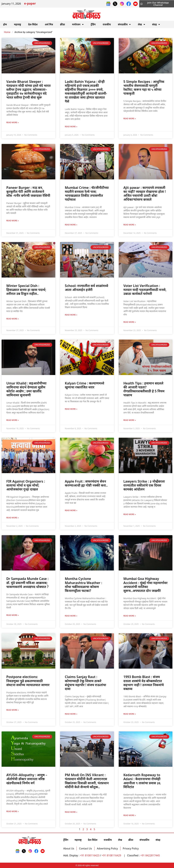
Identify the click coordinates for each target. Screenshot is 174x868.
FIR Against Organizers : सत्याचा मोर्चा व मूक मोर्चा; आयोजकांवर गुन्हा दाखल (26, 485)
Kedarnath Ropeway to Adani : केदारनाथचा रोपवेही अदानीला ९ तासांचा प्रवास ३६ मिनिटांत (142, 781)
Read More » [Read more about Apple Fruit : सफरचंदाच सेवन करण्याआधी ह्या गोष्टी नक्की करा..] (71, 510)
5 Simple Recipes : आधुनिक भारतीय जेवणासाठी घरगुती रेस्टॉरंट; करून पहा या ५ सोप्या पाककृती (144, 88)
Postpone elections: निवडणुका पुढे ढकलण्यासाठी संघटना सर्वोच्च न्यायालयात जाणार (28, 681)
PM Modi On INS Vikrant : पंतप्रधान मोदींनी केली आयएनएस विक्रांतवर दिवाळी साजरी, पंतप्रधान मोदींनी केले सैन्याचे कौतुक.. (87, 781)
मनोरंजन (78, 24)
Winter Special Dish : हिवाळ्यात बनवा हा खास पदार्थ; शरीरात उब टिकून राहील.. (26, 290)
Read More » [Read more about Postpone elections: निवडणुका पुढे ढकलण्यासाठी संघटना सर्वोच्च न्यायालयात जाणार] (12, 710)
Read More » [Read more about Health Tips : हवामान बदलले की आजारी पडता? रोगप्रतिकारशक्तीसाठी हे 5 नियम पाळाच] (130, 420)
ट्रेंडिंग (93, 24)
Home (7, 32)
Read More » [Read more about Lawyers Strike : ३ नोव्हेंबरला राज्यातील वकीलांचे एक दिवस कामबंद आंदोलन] (130, 514)
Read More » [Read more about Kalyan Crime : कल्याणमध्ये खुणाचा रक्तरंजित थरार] (71, 409)
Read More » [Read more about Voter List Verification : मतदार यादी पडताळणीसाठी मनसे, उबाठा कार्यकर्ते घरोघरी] (130, 322)
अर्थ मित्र (49, 24)
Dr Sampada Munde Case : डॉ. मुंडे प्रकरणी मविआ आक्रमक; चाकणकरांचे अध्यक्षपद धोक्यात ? (27, 583)
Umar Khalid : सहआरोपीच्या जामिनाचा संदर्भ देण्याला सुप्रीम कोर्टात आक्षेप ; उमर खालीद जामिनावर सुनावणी (26, 389)
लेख (141, 24)
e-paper (30, 4)
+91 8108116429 (112, 855)
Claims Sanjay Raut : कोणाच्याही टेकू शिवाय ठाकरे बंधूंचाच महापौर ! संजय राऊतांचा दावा (85, 683)
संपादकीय (124, 24)
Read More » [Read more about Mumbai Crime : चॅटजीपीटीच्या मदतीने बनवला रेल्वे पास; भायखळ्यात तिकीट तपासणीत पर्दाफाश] (71, 225)
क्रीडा (63, 24)
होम (5, 24)
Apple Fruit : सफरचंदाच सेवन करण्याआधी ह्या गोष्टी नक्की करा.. (86, 483)
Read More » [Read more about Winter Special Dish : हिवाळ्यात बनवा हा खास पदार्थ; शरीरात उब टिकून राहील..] (12, 319)
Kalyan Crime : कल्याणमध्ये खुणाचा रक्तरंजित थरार (84, 385)
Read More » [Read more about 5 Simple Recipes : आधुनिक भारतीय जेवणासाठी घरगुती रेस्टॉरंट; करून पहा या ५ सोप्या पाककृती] (130, 119)
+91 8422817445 (150, 855)
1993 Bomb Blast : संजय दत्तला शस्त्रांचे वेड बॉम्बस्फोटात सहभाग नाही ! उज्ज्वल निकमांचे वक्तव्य (144, 683)
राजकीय (107, 24)
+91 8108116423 (90, 855)
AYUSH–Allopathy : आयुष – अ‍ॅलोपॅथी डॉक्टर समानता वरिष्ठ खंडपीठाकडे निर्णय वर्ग (27, 779)
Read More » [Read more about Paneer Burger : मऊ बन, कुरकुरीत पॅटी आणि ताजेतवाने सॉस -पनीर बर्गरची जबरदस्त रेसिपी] (12, 221)
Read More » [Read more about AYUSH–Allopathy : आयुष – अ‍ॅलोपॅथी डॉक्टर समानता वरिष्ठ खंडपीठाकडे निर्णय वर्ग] (12, 811)
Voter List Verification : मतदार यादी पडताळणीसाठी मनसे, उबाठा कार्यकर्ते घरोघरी (145, 290)
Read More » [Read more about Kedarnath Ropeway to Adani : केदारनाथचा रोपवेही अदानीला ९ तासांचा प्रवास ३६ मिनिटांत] (130, 815)
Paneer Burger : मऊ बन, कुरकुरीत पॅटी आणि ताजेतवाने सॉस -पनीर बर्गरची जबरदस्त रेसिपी (28, 192)
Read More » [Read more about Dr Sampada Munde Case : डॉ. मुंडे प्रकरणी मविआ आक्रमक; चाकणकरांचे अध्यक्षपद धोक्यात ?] (12, 615)
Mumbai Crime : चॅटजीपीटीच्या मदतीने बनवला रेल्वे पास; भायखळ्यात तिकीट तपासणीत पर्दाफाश (87, 194)
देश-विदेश (33, 24)
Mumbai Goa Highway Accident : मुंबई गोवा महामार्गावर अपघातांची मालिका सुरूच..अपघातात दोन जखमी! (145, 585)
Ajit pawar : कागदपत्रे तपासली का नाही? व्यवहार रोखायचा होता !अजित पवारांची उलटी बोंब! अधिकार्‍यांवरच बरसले (145, 194)
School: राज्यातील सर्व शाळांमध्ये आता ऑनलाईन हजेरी (86, 288)
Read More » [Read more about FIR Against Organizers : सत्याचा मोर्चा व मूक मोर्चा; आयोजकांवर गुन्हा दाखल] (12, 518)
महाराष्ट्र (17, 24)
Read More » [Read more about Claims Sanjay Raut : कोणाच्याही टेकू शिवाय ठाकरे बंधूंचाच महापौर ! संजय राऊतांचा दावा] (71, 714)
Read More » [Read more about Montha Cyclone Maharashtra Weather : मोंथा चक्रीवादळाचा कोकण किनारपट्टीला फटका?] (71, 616)
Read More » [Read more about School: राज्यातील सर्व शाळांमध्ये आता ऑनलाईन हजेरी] (71, 315)
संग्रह (156, 24)
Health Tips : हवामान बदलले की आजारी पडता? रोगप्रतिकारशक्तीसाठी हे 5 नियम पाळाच (144, 389)
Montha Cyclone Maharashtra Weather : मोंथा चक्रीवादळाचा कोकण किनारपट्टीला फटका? (83, 585)
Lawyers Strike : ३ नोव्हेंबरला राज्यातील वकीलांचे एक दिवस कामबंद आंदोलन (144, 485)
